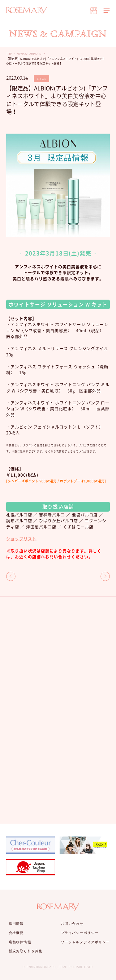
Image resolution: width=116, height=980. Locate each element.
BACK (11, 576)
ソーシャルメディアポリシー (85, 942)
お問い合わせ (72, 924)
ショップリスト (21, 539)
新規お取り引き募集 (26, 951)
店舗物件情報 (20, 942)
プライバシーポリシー (80, 933)
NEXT (105, 576)
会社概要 (16, 933)
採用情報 (16, 924)
